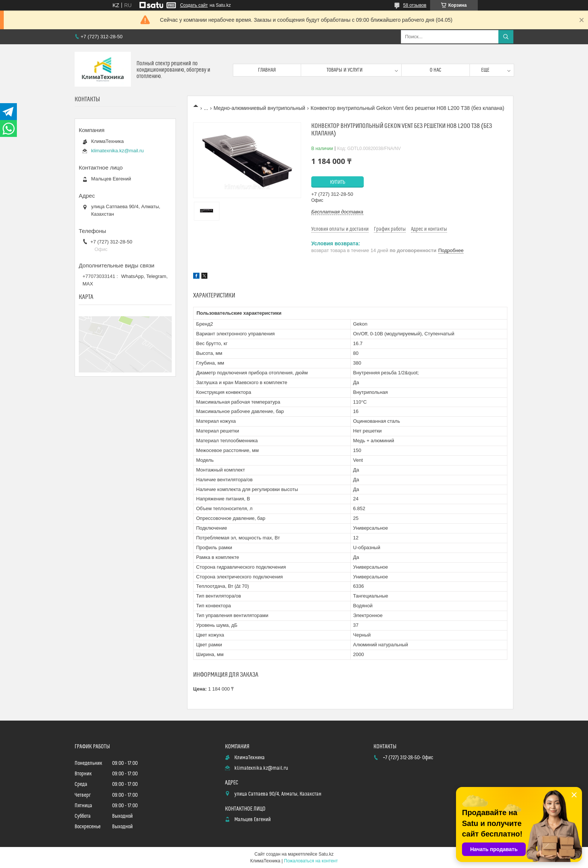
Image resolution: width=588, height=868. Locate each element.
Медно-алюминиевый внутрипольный (259, 108)
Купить (338, 182)
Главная (267, 70)
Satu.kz (326, 854)
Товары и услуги (345, 70)
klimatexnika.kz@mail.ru (117, 151)
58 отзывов (415, 5)
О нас (436, 70)
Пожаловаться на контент (311, 861)
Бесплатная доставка (337, 212)
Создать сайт (194, 5)
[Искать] (506, 37)
